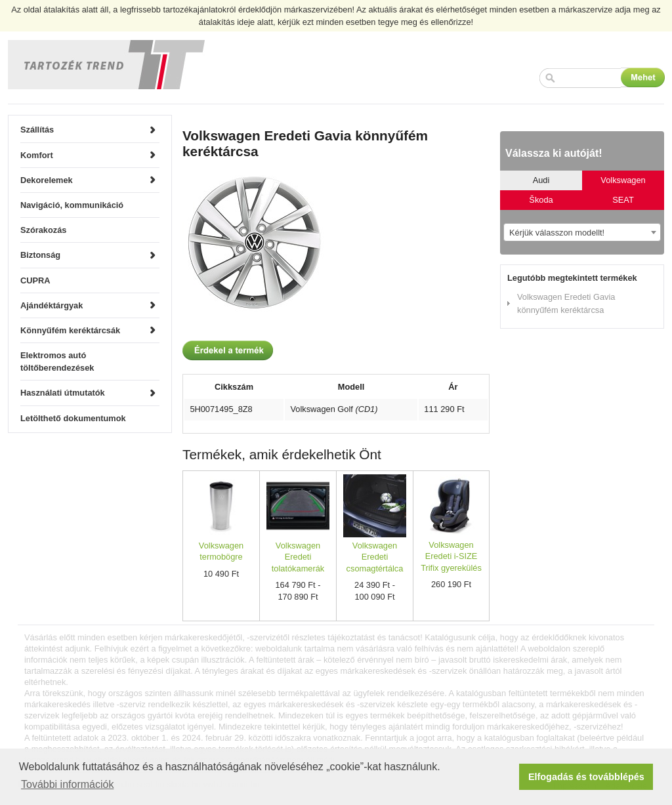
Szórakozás (43, 230)
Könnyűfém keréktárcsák (70, 330)
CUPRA (35, 280)
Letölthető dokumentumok (73, 418)
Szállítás (37, 130)
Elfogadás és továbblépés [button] (586, 777)
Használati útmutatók (63, 393)
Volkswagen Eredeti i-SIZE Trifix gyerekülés (451, 556)
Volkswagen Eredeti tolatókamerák (298, 557)
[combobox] (582, 232)
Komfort (37, 155)
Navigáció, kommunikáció (72, 205)
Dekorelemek (47, 180)
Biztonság (40, 255)
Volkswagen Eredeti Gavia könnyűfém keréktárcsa (566, 303)
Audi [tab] (541, 180)
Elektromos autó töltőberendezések (57, 361)
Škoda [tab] (541, 200)
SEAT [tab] (623, 200)
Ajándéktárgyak (52, 305)
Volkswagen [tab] (623, 180)
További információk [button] (67, 784)
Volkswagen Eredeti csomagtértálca (375, 557)
